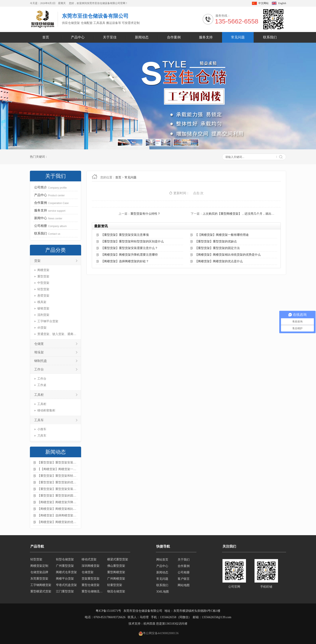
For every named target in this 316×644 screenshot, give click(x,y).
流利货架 (43, 315)
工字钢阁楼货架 (41, 585)
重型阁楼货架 (116, 572)
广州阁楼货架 (116, 579)
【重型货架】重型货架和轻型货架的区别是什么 (58, 476)
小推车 (42, 429)
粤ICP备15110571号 (108, 611)
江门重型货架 (65, 592)
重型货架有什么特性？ (145, 214)
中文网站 (263, 3)
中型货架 (43, 283)
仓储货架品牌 (39, 572)
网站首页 (162, 560)
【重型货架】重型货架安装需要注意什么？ (58, 489)
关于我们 (184, 560)
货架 (37, 261)
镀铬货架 (43, 308)
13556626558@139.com (217, 617)
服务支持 (206, 37)
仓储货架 (88, 572)
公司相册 (184, 572)
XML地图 (163, 592)
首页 (46, 37)
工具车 (39, 420)
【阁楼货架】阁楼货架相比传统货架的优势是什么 (58, 509)
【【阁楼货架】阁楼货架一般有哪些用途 (58, 469)
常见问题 (238, 37)
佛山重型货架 (116, 566)
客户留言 (184, 579)
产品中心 (78, 37)
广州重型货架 (65, 566)
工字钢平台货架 (48, 321)
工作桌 (42, 385)
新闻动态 (142, 37)
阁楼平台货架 (65, 579)
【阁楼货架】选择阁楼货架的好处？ (58, 515)
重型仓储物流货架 (93, 592)
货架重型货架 (91, 579)
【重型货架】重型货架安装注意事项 (58, 463)
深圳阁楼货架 (91, 566)
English (282, 3)
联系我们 (270, 37)
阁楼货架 (43, 270)
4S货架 (42, 328)
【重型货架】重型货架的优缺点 (58, 482)
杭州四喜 (149, 624)
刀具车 (42, 436)
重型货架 (43, 276)
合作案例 (174, 37)
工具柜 (39, 395)
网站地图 (184, 585)
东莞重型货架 (39, 579)
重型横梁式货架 (41, 592)
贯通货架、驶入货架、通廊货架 (57, 334)
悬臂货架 (43, 296)
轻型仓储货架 (65, 560)
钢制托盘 (41, 361)
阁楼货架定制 (39, 566)
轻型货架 (43, 289)
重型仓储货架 (91, 585)
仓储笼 (39, 344)
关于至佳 (110, 37)
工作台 (39, 369)
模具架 (42, 302)
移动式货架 (89, 560)
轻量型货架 (115, 585)
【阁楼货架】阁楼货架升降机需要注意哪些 (58, 502)
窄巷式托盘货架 (66, 585)
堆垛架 (39, 352)
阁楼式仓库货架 (66, 572)
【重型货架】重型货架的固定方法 (58, 496)
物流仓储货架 (116, 592)
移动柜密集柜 (46, 410)
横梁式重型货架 (118, 560)
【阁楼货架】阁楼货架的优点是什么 (58, 522)
